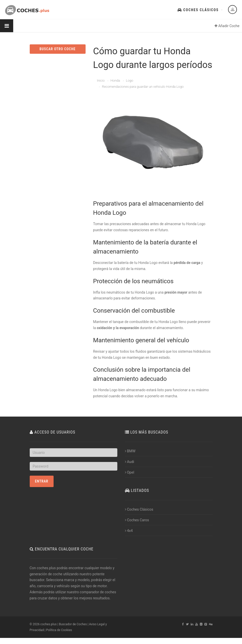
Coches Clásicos (198, 10)
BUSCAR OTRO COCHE (57, 49)
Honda (115, 80)
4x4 (129, 531)
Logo (130, 80)
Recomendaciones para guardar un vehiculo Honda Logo (143, 87)
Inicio (101, 80)
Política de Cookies (59, 630)
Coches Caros (137, 520)
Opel (130, 472)
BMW (130, 451)
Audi (130, 462)
